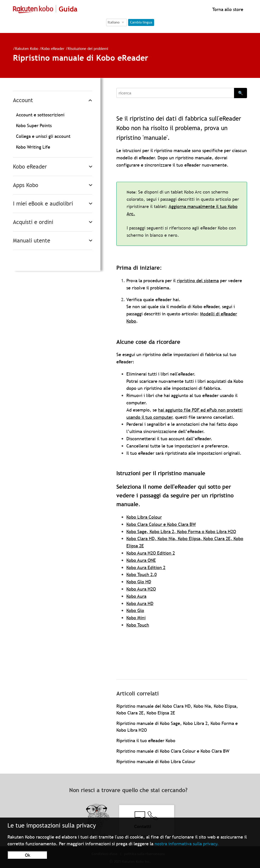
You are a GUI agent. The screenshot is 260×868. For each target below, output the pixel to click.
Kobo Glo (135, 610)
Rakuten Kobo (27, 48)
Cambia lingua (141, 22)
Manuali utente (32, 241)
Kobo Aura (136, 596)
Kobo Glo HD (139, 582)
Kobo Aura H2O (141, 589)
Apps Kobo (26, 185)
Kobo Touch (138, 625)
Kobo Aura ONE (141, 560)
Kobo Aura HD (140, 603)
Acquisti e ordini (33, 222)
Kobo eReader (53, 48)
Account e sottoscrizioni (40, 115)
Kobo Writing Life (33, 147)
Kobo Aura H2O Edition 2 (151, 553)
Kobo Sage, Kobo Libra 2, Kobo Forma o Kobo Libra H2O (181, 532)
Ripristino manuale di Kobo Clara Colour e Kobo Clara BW (173, 751)
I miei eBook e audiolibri (43, 204)
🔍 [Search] (241, 93)
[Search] (175, 93)
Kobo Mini (136, 618)
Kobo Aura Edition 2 (146, 567)
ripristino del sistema (198, 281)
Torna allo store (227, 9)
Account (23, 100)
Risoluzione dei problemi (88, 48)
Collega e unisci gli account (43, 136)
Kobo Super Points (34, 125)
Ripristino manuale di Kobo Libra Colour (156, 761)
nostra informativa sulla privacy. (187, 844)
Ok (28, 855)
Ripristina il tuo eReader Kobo (146, 741)
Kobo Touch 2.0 (141, 574)
